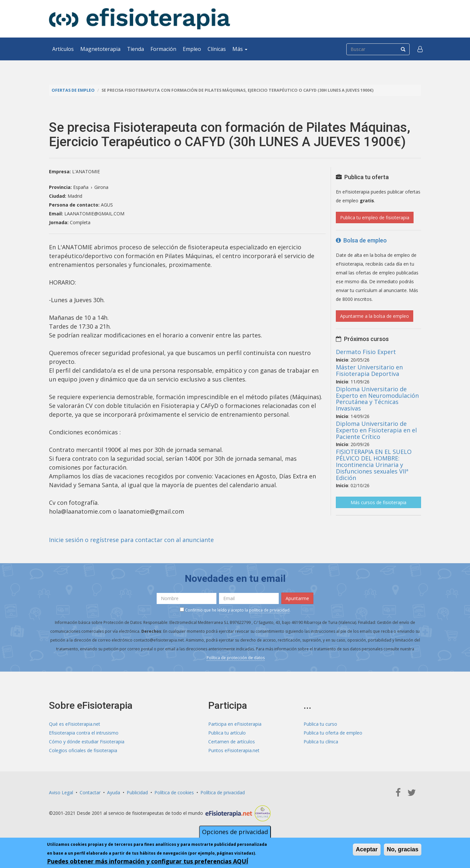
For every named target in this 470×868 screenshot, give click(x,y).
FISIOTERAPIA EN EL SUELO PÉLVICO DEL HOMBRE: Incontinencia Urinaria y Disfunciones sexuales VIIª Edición (374, 465)
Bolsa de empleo (361, 240)
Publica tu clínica (321, 742)
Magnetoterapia (100, 49)
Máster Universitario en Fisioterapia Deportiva (369, 370)
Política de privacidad (223, 792)
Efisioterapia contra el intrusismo (84, 733)
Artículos (63, 49)
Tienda (135, 49)
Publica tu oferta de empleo (333, 733)
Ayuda (114, 792)
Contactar (90, 792)
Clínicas (217, 49)
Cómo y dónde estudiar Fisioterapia (87, 742)
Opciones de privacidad (235, 832)
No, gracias (403, 850)
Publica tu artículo (227, 733)
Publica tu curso (320, 724)
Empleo (192, 49)
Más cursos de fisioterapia (378, 502)
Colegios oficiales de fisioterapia (83, 750)
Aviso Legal (61, 792)
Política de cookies (174, 792)
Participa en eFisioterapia (235, 724)
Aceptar (367, 850)
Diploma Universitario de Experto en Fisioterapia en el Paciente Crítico (376, 430)
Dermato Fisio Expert (366, 352)
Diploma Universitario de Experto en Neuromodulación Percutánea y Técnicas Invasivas (377, 399)
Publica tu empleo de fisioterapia (375, 217)
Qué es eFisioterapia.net (75, 724)
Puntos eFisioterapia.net (234, 750)
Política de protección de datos (236, 658)
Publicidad (137, 792)
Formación (163, 49)
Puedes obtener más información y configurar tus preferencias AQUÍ (148, 862)
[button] (420, 49)
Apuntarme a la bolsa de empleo (375, 316)
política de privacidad (269, 610)
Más (240, 49)
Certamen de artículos (232, 742)
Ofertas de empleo (73, 90)
